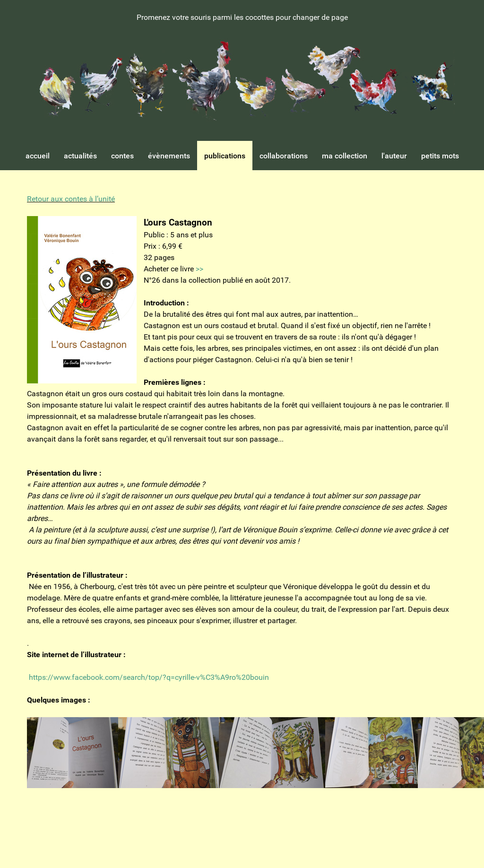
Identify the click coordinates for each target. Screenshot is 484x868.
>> (199, 269)
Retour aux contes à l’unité (71, 199)
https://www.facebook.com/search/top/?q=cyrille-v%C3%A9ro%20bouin (149, 677)
